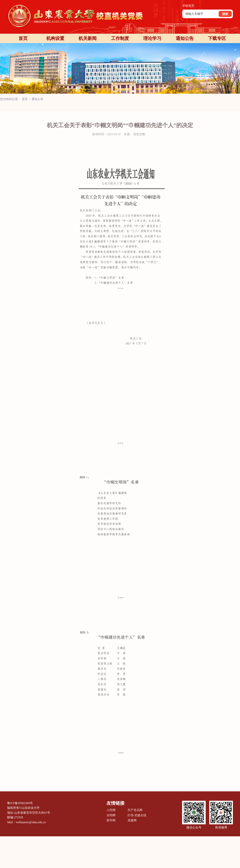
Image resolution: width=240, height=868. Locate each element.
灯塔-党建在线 (137, 815)
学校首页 (188, 6)
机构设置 (55, 38)
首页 (23, 38)
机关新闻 (88, 38)
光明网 (111, 815)
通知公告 (185, 38)
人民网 (111, 810)
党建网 (132, 820)
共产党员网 (135, 810)
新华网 (111, 820)
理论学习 (152, 38)
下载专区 (217, 38)
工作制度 (120, 38)
